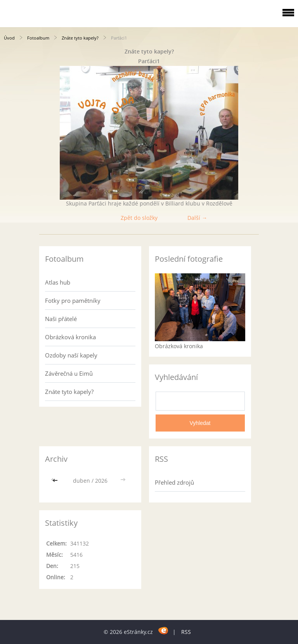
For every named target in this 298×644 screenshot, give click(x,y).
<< (56, 481)
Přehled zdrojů (174, 482)
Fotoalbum (38, 38)
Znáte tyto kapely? (80, 38)
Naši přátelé (61, 319)
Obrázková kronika (70, 337)
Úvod (9, 38)
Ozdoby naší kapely (71, 355)
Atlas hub (58, 282)
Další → (197, 218)
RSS (186, 632)
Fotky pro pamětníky (73, 300)
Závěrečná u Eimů (69, 373)
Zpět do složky (139, 218)
